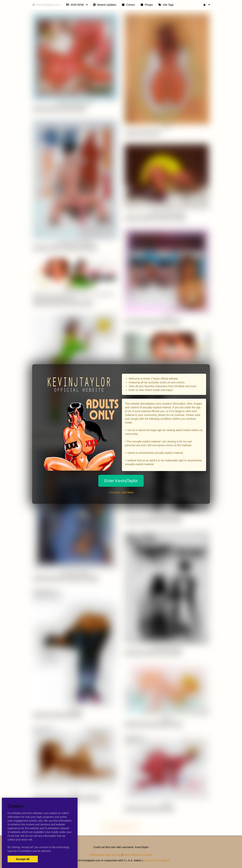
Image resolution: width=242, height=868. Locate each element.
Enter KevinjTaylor (121, 481)
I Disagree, (121, 492)
